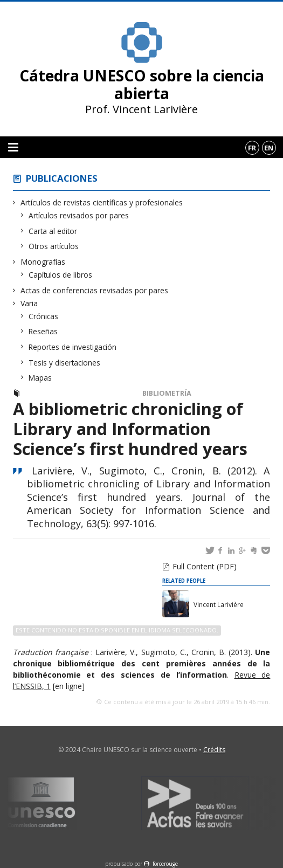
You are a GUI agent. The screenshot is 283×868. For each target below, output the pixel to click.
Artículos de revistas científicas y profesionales (102, 202)
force (165, 864)
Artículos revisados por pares (79, 215)
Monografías (43, 262)
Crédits (214, 750)
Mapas (40, 378)
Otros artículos (54, 246)
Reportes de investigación (73, 347)
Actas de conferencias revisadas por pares (95, 290)
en (269, 148)
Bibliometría (167, 393)
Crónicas (44, 316)
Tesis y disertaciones (65, 363)
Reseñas (43, 331)
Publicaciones (62, 178)
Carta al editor (53, 231)
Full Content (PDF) (205, 566)
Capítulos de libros (61, 275)
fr (252, 148)
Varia (29, 303)
